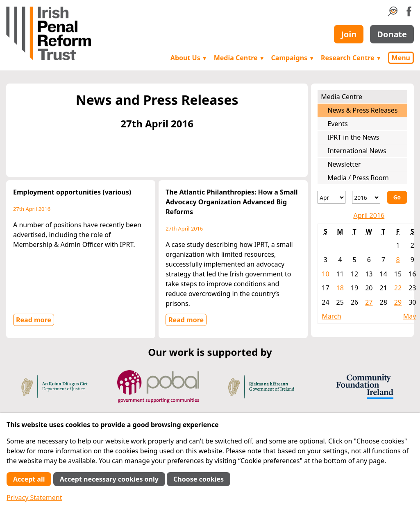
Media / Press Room (358, 178)
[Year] (366, 197)
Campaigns (293, 58)
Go (397, 197)
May (410, 316)
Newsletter (344, 164)
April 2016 (369, 215)
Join (349, 34)
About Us (189, 58)
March (331, 316)
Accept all (29, 479)
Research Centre (351, 58)
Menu (401, 58)
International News (357, 151)
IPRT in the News (353, 137)
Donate (392, 34)
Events (337, 124)
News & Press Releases (362, 110)
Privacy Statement (34, 498)
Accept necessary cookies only (109, 479)
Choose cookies (199, 479)
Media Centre (239, 58)
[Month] (331, 197)
